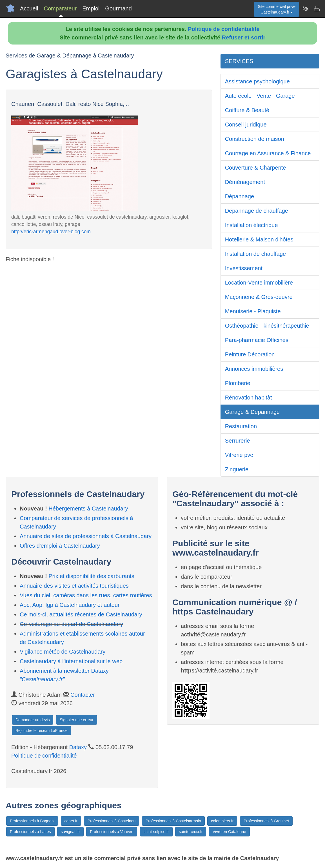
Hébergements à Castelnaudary (88, 509)
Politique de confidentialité (224, 29)
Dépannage (240, 196)
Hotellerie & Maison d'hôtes (259, 239)
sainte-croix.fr (191, 832)
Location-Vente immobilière (259, 283)
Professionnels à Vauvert (112, 832)
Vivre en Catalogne (229, 832)
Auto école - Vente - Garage (260, 96)
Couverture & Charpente (256, 168)
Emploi (91, 8)
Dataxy (78, 747)
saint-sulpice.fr (156, 832)
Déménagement (245, 182)
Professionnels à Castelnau (112, 821)
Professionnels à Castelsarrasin (173, 821)
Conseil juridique (246, 125)
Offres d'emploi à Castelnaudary (60, 546)
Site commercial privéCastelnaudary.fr (277, 9)
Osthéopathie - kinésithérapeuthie (267, 326)
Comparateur (60, 8)
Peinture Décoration (250, 354)
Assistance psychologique (257, 81)
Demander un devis (33, 720)
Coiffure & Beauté (247, 110)
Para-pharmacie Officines (257, 340)
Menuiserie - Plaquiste (253, 311)
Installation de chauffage (255, 254)
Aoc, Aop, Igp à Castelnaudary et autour (70, 605)
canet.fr (71, 821)
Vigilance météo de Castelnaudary (63, 652)
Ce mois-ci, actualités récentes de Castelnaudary (81, 614)
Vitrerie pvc (239, 455)
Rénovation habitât (249, 398)
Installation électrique (251, 225)
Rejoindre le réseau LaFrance (41, 731)
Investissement (244, 268)
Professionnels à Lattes (30, 832)
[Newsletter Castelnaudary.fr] (305, 8)
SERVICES (239, 61)
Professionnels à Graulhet (266, 821)
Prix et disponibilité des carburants (91, 576)
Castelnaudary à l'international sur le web (71, 661)
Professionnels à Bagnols (32, 821)
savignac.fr (70, 832)
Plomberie (238, 383)
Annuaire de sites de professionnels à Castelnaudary (86, 536)
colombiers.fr (222, 821)
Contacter (83, 695)
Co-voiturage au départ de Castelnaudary (71, 624)
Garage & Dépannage (252, 412)
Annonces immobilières (254, 369)
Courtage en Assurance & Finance (268, 153)
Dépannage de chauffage (257, 211)
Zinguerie (237, 469)
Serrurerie (238, 441)
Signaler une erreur (77, 720)
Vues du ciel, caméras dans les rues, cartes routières (86, 595)
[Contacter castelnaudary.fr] (317, 8)
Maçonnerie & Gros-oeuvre (259, 297)
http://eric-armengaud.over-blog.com (51, 232)
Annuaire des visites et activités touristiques (74, 586)
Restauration (241, 426)
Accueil (29, 8)
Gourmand (118, 8)
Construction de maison (255, 139)
